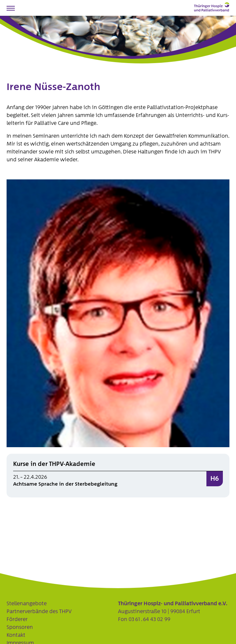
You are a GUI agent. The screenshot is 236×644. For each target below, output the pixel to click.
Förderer (17, 619)
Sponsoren (20, 627)
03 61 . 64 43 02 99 (149, 619)
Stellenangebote (27, 604)
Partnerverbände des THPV (39, 611)
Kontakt (16, 635)
